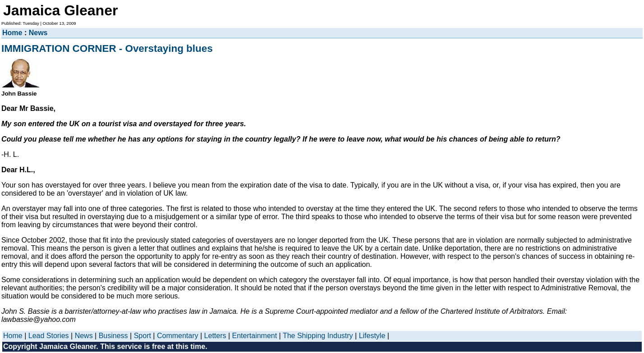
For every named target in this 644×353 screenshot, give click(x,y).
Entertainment (255, 336)
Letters (215, 336)
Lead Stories (49, 336)
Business (113, 336)
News (38, 33)
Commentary (178, 336)
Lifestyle (372, 336)
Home (12, 33)
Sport (143, 336)
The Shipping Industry (318, 336)
